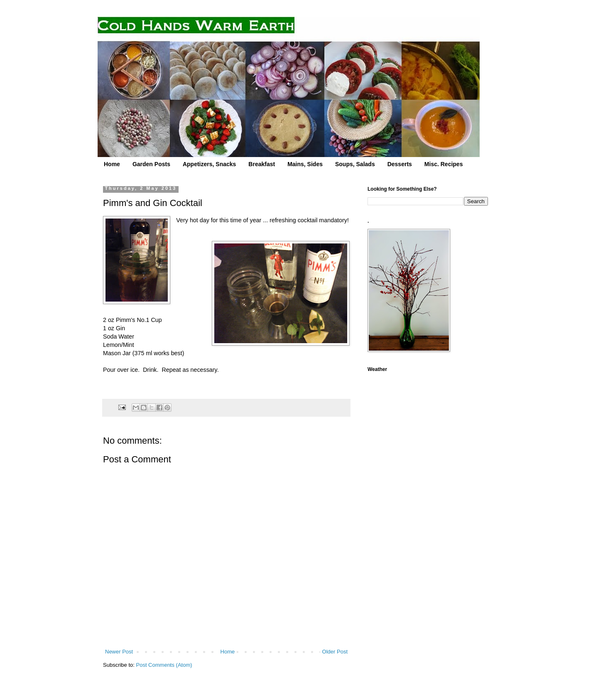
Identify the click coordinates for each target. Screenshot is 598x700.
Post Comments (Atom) (164, 665)
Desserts (400, 164)
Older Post (335, 652)
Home (112, 164)
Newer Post (119, 652)
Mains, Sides (305, 164)
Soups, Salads (355, 164)
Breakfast (262, 164)
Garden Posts (151, 164)
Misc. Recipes (444, 164)
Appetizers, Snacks (209, 164)
